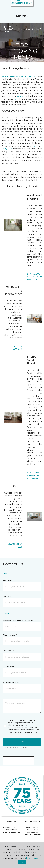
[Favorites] (38, 5)
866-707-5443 (11, 830)
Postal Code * (8, 667)
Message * (7, 697)
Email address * (9, 651)
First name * (8, 580)
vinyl (16, 99)
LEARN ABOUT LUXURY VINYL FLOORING (34, 476)
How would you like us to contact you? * (19, 620)
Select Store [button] (21, 16)
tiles (36, 146)
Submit (22, 742)
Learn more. (32, 858)
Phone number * (10, 635)
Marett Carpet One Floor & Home (18, 76)
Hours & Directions (11, 832)
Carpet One (6, 27)
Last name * (8, 596)
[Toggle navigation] (3, 5)
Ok (22, 862)
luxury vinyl (7, 149)
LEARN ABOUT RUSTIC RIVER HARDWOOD (34, 277)
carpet (20, 96)
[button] (35, 5)
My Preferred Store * (11, 682)
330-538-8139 (33, 832)
